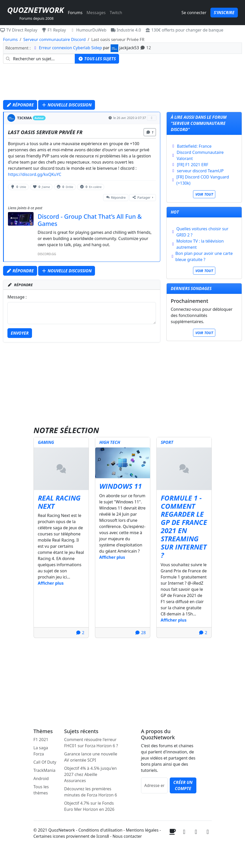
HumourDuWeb (88, 30)
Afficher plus (51, 583)
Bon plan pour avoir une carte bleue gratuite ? (204, 256)
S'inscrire (224, 13)
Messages (96, 13)
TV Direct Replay (19, 30)
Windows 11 (121, 486)
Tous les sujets (97, 59)
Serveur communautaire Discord (54, 39)
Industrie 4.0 (126, 30)
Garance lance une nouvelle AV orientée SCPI (91, 757)
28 (140, 633)
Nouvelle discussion (67, 105)
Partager (141, 198)
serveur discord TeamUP (200, 171)
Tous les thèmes (41, 790)
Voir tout (204, 194)
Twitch (116, 13)
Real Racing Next (59, 502)
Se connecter (194, 13)
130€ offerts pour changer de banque (184, 30)
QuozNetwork (35, 10)
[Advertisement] (122, 83)
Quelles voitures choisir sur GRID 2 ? (202, 232)
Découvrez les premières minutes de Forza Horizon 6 (91, 792)
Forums (75, 13)
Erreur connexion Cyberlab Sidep (70, 48)
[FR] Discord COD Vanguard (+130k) (203, 180)
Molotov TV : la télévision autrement (200, 244)
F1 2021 (41, 740)
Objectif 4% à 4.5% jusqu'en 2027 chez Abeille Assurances (91, 774)
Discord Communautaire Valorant (200, 155)
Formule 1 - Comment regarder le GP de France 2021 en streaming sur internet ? (184, 527)
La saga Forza (41, 751)
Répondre (20, 105)
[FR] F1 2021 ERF (193, 165)
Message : (17, 297)
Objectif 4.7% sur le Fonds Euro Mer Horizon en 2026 (89, 806)
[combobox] (39, 59)
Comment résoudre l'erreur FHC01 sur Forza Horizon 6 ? (91, 743)
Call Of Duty (45, 762)
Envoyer (20, 333)
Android (41, 779)
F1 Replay (54, 30)
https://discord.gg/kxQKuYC (35, 174)
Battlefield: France (194, 146)
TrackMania (45, 770)
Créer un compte (183, 785)
